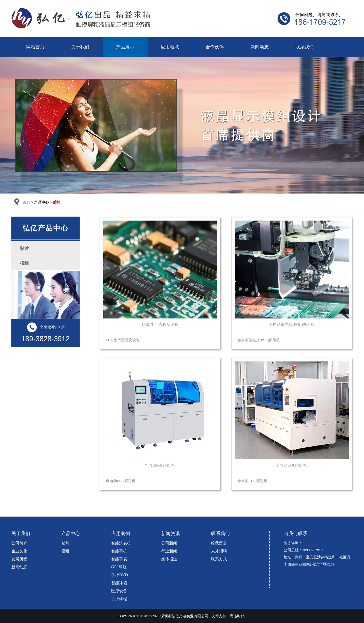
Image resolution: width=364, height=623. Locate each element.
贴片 (65, 543)
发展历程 (19, 559)
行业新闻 (169, 551)
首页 (26, 202)
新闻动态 (260, 47)
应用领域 (170, 47)
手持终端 (119, 599)
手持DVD (119, 575)
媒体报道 (169, 559)
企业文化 (19, 551)
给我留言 (219, 543)
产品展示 (125, 47)
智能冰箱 (119, 583)
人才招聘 (219, 551)
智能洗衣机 (121, 543)
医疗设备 (119, 591)
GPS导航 (119, 567)
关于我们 (80, 47)
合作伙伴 (215, 47)
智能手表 (119, 559)
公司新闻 (169, 543)
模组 (65, 551)
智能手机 (119, 551)
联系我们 (305, 47)
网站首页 (35, 47)
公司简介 (19, 543)
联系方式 (219, 559)
